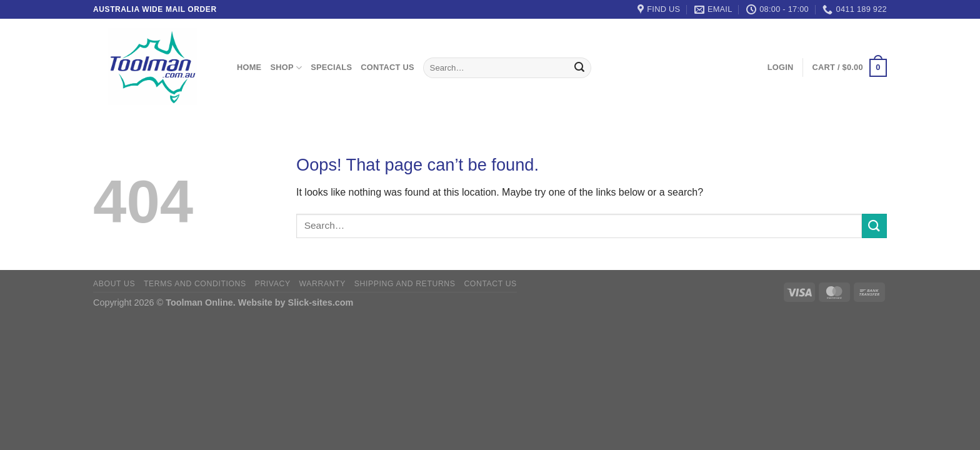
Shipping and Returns (405, 284)
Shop (286, 68)
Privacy (273, 284)
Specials (331, 67)
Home (249, 67)
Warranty (322, 284)
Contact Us (387, 67)
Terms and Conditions (195, 284)
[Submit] (579, 68)
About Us (114, 284)
